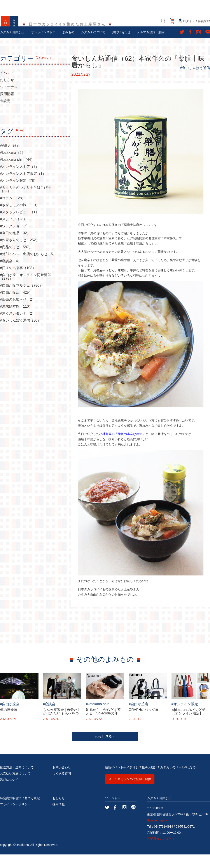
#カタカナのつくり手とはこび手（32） (25, 203)
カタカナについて (93, 46)
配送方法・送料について (17, 781)
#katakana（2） (13, 166)
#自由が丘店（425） (16, 306)
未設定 (5, 114)
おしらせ (7, 94)
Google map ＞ (157, 834)
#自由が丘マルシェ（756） (21, 299)
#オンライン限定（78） (19, 194)
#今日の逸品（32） (15, 247)
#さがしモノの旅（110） (20, 219)
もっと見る (105, 750)
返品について (9, 793)
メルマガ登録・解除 (151, 46)
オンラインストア (43, 46)
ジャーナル (9, 100)
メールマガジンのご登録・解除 (130, 793)
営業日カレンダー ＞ (161, 852)
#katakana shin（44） (17, 173)
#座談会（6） (11, 275)
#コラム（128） (13, 212)
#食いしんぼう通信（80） (20, 334)
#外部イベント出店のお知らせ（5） (28, 268)
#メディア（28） (13, 233)
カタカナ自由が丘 (12, 46)
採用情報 (7, 107)
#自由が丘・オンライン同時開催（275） (25, 290)
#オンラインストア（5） (19, 180)
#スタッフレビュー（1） (19, 226)
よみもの (68, 46)
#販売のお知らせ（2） (18, 313)
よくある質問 (62, 787)
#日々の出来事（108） (18, 282)
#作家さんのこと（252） (20, 254)
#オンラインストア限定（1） (23, 187)
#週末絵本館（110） (16, 320)
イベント (7, 87)
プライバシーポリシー (15, 818)
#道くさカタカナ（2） (18, 327)
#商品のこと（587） (16, 261)
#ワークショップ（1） (18, 240)
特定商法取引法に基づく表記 (20, 812)
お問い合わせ (121, 46)
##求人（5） (10, 159)
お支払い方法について (15, 787)
